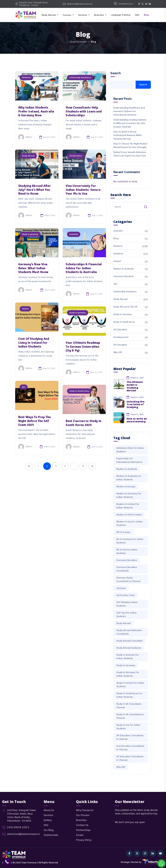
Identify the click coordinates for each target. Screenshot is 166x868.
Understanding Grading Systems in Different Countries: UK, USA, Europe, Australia (130, 123)
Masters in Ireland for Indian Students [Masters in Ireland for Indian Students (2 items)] (128, 506)
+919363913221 (124, 4)
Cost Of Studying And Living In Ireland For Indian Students (34, 343)
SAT (24, 387)
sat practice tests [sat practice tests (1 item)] (126, 595)
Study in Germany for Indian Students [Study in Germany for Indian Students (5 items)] (128, 674)
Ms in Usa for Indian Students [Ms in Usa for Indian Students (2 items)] (127, 551)
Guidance (26, 77)
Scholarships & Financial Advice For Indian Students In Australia (84, 268)
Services (83, 15)
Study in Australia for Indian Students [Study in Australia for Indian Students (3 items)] (128, 657)
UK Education (120, 330)
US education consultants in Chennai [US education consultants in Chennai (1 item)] (130, 758)
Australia (74, 234)
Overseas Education (124, 276)
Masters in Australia (124, 269)
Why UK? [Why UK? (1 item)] (121, 767)
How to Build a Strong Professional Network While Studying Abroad (128, 135)
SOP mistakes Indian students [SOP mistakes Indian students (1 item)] (127, 604)
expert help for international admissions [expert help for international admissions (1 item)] (129, 460)
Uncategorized (121, 337)
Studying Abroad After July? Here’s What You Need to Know (35, 190)
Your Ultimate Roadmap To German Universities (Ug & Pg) (83, 346)
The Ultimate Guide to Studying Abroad (135, 386)
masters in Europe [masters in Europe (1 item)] (126, 487)
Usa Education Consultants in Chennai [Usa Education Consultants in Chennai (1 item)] (130, 748)
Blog (146, 15)
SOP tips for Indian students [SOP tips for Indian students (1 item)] (127, 615)
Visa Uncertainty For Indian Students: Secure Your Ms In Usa (83, 190)
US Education (76, 156)
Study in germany (30, 234)
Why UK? (118, 352)
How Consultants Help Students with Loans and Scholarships (84, 111)
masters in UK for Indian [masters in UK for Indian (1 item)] (129, 515)
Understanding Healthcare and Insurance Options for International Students (129, 111)
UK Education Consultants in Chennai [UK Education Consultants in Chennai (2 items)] (130, 737)
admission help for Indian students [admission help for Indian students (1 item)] (130, 450)
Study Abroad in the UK (125, 307)
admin (25, 137)
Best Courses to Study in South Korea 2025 (84, 423)
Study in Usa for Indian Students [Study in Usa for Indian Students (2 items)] (128, 727)
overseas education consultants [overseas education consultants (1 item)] (127, 569)
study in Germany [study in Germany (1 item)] (126, 665)
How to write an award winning (137, 420)
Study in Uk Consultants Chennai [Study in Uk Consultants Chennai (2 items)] (129, 706)
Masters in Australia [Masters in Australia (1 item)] (127, 469)
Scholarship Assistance (80, 77)
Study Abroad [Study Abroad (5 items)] (123, 623)
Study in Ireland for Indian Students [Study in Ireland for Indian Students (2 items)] (130, 685)
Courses (67, 15)
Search (116, 73)
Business (118, 246)
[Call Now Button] (7, 862)
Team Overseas (29, 863)
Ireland (25, 309)
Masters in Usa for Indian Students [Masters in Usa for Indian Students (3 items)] (130, 523)
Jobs (137, 15)
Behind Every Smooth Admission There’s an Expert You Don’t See (130, 154)
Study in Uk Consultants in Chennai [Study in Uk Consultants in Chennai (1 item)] (130, 716)
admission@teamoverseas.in (80, 4)
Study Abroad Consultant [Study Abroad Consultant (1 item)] (130, 641)
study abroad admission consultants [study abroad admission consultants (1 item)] (129, 632)
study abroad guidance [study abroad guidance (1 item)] (129, 648)
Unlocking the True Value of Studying (135, 404)
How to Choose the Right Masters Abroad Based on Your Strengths (131, 145)
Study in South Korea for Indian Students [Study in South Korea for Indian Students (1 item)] (129, 695)
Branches (99, 15)
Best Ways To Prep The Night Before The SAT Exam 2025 (35, 421)
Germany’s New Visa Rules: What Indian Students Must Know (33, 268)
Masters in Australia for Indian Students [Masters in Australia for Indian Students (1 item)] (129, 478)
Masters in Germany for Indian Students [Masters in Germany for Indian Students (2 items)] (129, 495)
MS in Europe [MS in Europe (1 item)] (123, 532)
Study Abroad (49, 15)
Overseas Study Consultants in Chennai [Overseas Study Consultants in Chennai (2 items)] (128, 579)
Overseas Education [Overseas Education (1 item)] (127, 560)
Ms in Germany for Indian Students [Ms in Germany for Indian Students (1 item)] (130, 541)
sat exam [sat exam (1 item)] (121, 588)
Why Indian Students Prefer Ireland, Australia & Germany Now (36, 111)
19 (83, 466)
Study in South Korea (79, 391)
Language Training (120, 15)
